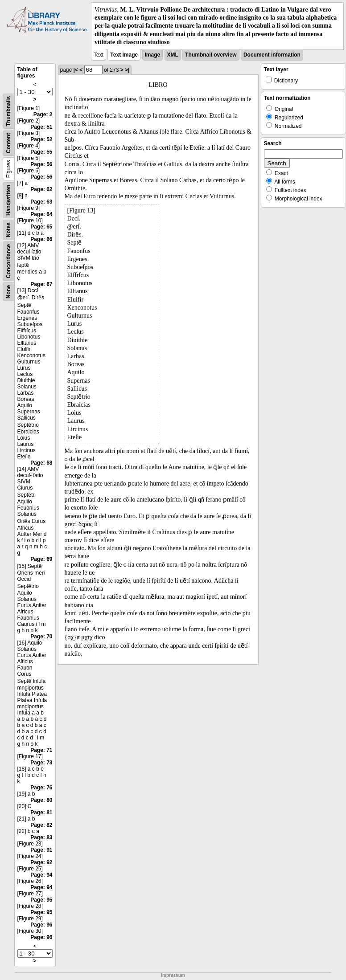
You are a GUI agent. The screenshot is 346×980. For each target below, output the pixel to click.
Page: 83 (41, 837)
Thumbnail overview (211, 55)
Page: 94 (41, 875)
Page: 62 (41, 189)
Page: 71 (41, 750)
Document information (272, 55)
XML (173, 55)
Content (8, 143)
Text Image (124, 55)
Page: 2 (43, 114)
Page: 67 (41, 284)
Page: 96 (41, 925)
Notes (8, 230)
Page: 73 (41, 763)
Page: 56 (41, 164)
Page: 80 (41, 800)
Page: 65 (41, 227)
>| (127, 70)
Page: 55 (41, 152)
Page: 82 (41, 825)
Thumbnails (8, 111)
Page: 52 (41, 139)
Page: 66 (41, 239)
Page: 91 (41, 850)
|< (76, 70)
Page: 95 (41, 900)
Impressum (173, 975)
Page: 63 (41, 202)
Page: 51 (41, 127)
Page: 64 (41, 214)
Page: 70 (41, 637)
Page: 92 (41, 862)
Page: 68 (41, 463)
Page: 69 (41, 559)
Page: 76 (41, 788)
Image (153, 55)
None (8, 292)
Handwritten (8, 200)
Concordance (8, 261)
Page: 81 (41, 813)
